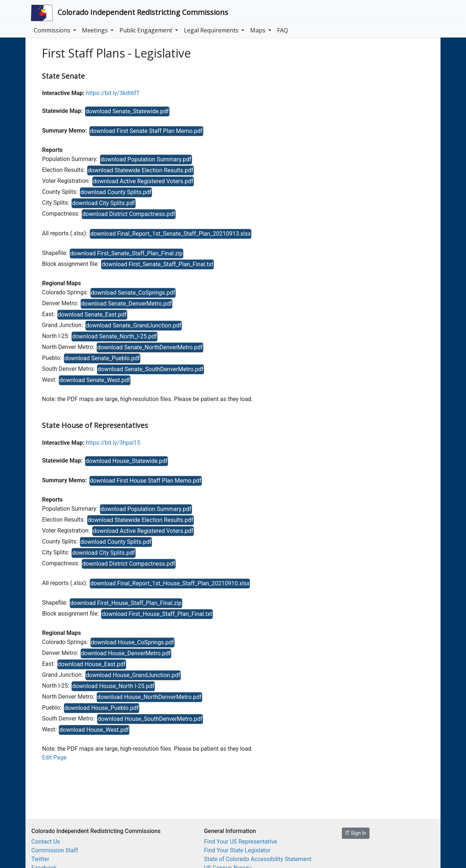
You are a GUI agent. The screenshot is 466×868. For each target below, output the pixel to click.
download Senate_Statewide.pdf (127, 111)
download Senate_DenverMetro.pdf (127, 304)
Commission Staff (55, 850)
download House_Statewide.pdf (127, 461)
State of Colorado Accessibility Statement (258, 859)
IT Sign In (356, 833)
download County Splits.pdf (116, 192)
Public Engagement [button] (147, 30)
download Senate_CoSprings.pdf (133, 293)
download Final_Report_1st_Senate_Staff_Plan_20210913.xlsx (171, 234)
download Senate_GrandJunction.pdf (134, 325)
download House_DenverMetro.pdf (126, 653)
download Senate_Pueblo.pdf (102, 358)
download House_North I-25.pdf (113, 686)
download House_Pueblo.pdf (102, 708)
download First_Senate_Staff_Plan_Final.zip (127, 253)
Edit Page (54, 757)
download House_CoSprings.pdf (133, 642)
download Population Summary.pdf (146, 159)
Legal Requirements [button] (212, 30)
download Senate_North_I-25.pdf (114, 336)
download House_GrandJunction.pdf (133, 675)
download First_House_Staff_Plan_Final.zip (126, 603)
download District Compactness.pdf (129, 214)
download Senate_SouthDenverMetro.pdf (151, 369)
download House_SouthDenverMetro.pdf (150, 719)
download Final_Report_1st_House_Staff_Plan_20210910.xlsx (170, 583)
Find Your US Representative (240, 842)
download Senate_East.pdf (92, 315)
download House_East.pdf (92, 664)
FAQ (283, 30)
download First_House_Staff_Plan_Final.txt (157, 614)
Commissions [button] (53, 30)
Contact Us (46, 842)
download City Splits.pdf (103, 203)
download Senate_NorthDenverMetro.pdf (150, 347)
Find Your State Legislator (237, 850)
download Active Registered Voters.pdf (143, 181)
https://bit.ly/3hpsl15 (113, 443)
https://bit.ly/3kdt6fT (113, 93)
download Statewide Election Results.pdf (141, 170)
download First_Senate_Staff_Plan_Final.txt (157, 264)
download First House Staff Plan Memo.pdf (146, 481)
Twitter (40, 859)
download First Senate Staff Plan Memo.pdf (146, 131)
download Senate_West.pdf (95, 380)
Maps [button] (258, 30)
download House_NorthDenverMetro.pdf (149, 697)
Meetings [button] (96, 30)
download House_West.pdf (94, 730)
